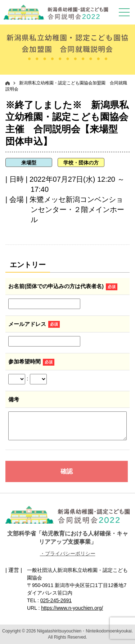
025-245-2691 (56, 600)
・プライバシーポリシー (68, 553)
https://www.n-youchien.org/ (72, 608)
